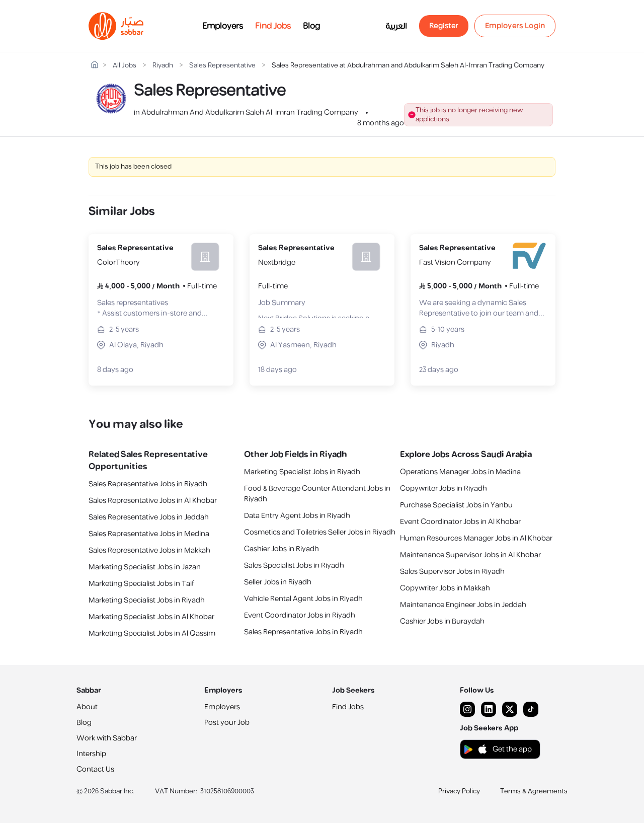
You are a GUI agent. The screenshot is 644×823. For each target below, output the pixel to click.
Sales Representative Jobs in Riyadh (148, 484)
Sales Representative (222, 66)
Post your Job (227, 723)
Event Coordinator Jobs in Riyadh (300, 615)
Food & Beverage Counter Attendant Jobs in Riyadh (317, 494)
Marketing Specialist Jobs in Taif (141, 584)
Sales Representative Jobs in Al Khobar (153, 501)
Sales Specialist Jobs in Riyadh (294, 566)
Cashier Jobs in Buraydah (442, 621)
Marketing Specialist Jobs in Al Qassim (152, 633)
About (87, 707)
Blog (311, 26)
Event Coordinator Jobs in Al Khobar (460, 522)
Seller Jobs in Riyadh (278, 582)
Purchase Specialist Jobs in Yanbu (456, 505)
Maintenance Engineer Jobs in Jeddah (463, 605)
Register (444, 26)
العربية (396, 26)
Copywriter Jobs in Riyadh (444, 489)
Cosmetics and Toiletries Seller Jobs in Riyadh (320, 532)
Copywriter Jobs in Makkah (445, 588)
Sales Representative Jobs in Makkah (149, 550)
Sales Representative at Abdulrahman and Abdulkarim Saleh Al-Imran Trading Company (408, 66)
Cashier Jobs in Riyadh (281, 549)
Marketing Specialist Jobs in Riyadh (147, 600)
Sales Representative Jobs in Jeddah (149, 517)
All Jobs (125, 66)
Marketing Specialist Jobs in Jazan (145, 567)
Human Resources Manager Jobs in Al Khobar (476, 538)
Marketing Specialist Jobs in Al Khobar (151, 617)
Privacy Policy (459, 791)
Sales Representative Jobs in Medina (149, 534)
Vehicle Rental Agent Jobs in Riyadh (303, 599)
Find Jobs (273, 26)
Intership (91, 754)
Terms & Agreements (534, 791)
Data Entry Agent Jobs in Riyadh (297, 516)
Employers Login (515, 26)
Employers (223, 26)
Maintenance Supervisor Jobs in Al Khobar (470, 555)
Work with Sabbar (107, 738)
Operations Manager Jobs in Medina (460, 472)
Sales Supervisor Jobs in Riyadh (452, 572)
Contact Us (95, 769)
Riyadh (163, 66)
